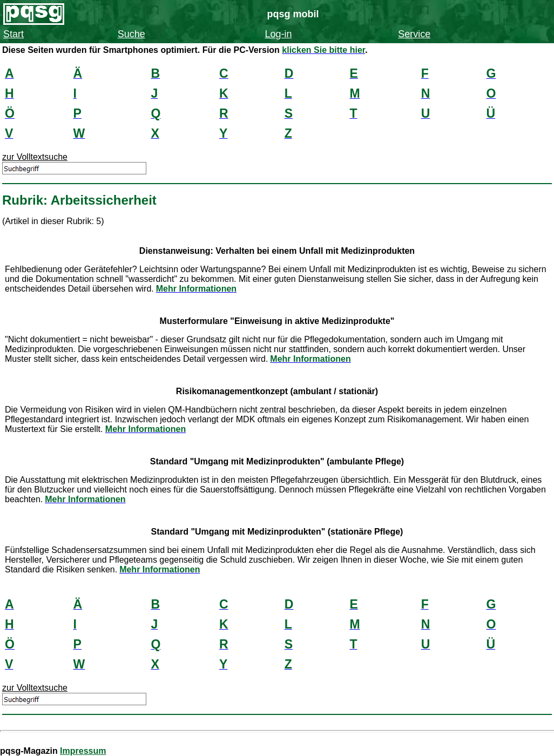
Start (13, 34)
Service (414, 34)
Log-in (278, 34)
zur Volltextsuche (35, 157)
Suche (131, 34)
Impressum (83, 751)
